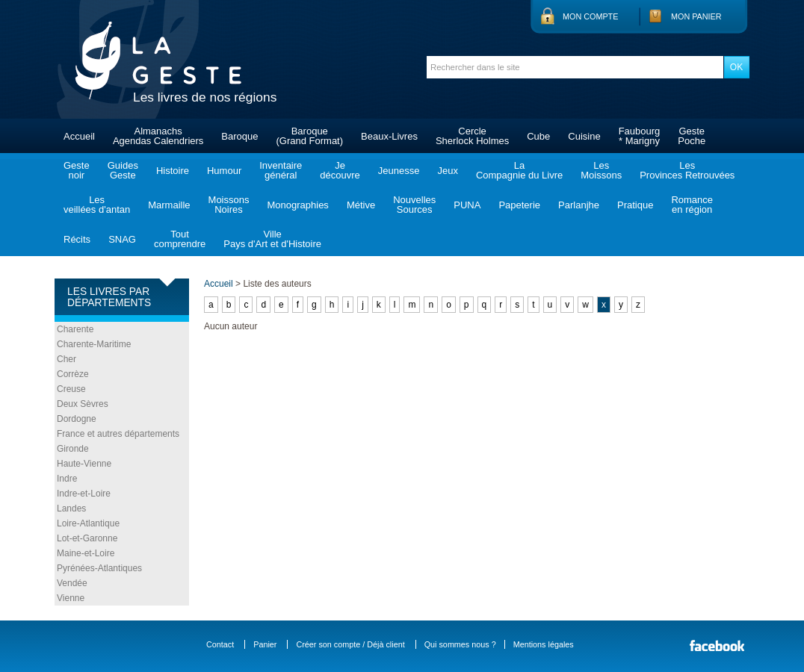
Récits (77, 239)
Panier (265, 644)
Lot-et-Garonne (87, 538)
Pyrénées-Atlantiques (99, 568)
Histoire (173, 171)
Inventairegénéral (281, 170)
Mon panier (696, 16)
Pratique (635, 205)
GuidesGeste (123, 170)
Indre (67, 479)
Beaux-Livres (389, 136)
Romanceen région (692, 205)
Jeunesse (399, 171)
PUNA (467, 205)
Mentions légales (544, 644)
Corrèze (73, 374)
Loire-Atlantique (88, 523)
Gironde (73, 449)
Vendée (72, 583)
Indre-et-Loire (84, 494)
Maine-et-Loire (86, 553)
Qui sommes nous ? (460, 644)
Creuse (71, 389)
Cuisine (584, 136)
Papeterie (519, 205)
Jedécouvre (340, 170)
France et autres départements (118, 434)
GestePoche (692, 136)
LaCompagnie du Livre (519, 170)
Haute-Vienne (84, 464)
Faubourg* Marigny (640, 136)
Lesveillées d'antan (97, 205)
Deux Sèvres (83, 404)
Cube (538, 136)
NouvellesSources (414, 205)
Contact (220, 644)
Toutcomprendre (180, 239)
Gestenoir (77, 170)
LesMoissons (601, 170)
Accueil (79, 136)
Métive (361, 205)
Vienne (71, 598)
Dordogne (77, 419)
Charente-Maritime (94, 344)
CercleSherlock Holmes (472, 136)
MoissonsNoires (229, 205)
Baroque (239, 136)
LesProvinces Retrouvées (687, 170)
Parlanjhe (579, 205)
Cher (67, 359)
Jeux (447, 171)
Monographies (297, 205)
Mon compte (590, 16)
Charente (75, 329)
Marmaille (169, 205)
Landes (71, 508)
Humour (224, 171)
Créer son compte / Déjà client (350, 644)
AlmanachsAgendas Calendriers (158, 136)
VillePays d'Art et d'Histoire (272, 239)
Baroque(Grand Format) (309, 136)
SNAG (122, 239)
